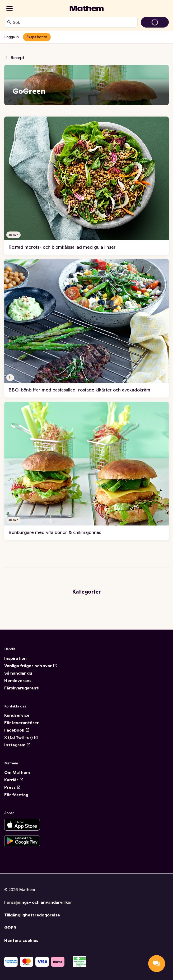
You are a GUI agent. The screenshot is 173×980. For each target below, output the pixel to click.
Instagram (17, 745)
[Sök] (9, 22)
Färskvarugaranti (22, 688)
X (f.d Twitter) (21, 737)
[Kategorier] (10, 8)
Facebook (17, 730)
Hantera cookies (21, 940)
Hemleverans (18, 680)
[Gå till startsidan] (87, 8)
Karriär (14, 780)
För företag (16, 795)
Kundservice (17, 715)
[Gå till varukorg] (155, 22)
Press (13, 787)
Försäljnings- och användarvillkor (38, 902)
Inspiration (15, 658)
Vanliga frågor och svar (31, 666)
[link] (86, 186)
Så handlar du (18, 673)
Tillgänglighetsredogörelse (32, 915)
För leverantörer (22, 723)
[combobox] (74, 22)
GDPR (10, 928)
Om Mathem (17, 772)
